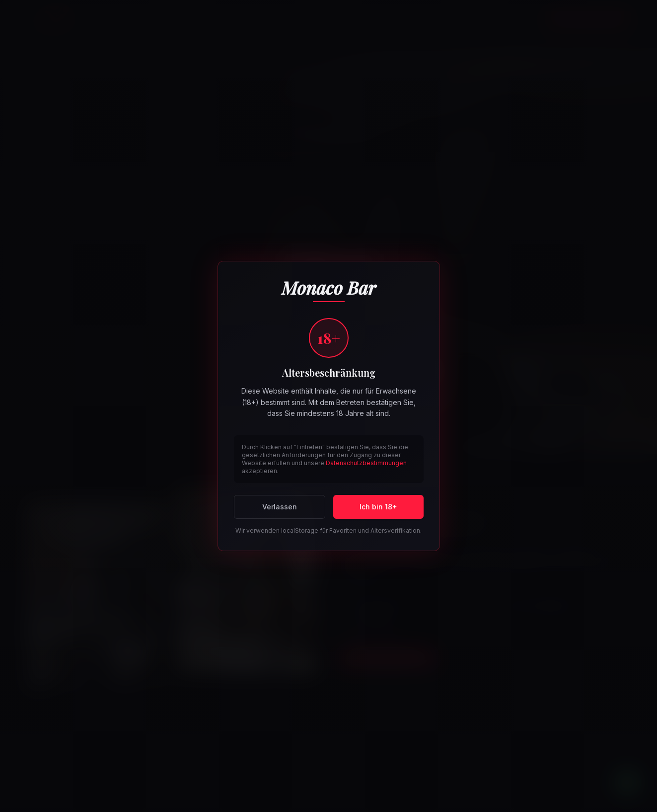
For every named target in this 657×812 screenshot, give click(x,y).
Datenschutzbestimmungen (366, 463)
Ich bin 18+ (378, 507)
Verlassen (280, 507)
